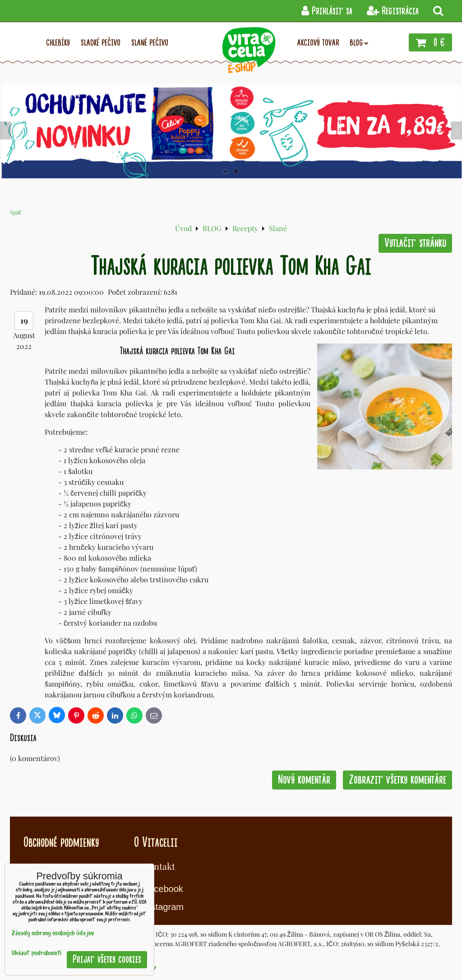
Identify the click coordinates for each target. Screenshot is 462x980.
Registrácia (393, 11)
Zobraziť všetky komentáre (397, 780)
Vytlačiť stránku (415, 243)
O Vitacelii (156, 842)
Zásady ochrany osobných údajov (53, 934)
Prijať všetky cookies (107, 959)
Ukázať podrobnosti (37, 954)
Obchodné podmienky (61, 842)
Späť (16, 212)
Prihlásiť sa (327, 11)
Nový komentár (304, 780)
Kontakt (159, 866)
